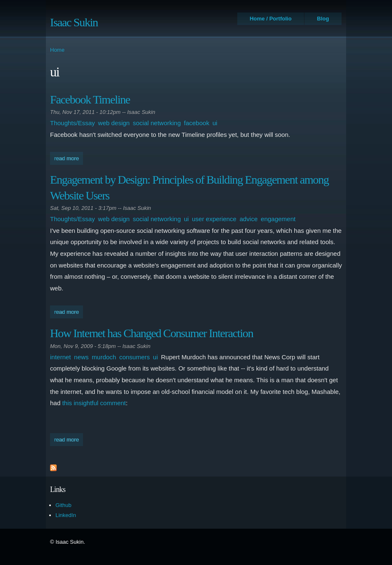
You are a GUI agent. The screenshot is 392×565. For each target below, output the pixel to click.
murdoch (104, 357)
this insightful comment (94, 403)
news (82, 357)
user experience (214, 219)
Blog (323, 19)
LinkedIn (66, 515)
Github (63, 505)
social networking (157, 123)
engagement (278, 219)
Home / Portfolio (271, 19)
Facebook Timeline (90, 100)
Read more (69, 158)
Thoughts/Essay (73, 123)
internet (60, 357)
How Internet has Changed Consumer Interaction (152, 333)
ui (215, 123)
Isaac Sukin (74, 22)
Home (57, 50)
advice (248, 219)
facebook (197, 123)
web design (114, 123)
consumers (134, 357)
